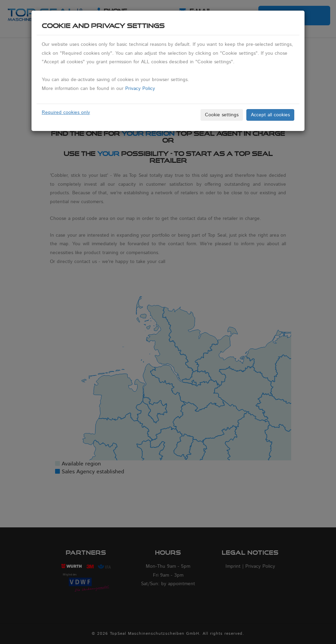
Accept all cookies (270, 115)
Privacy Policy (140, 89)
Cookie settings (222, 115)
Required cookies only (66, 113)
